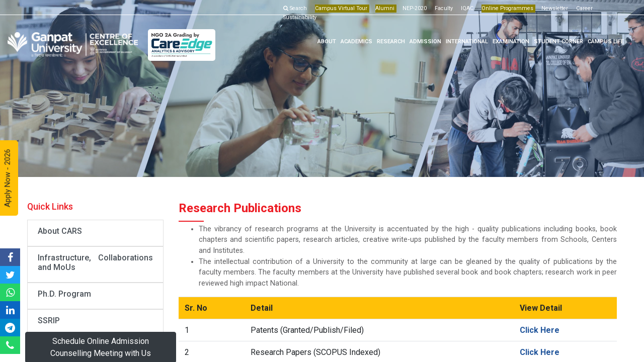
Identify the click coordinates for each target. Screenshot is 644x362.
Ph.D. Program (64, 294)
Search (295, 8)
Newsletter (555, 8)
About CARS (60, 231)
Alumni (385, 8)
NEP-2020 (415, 8)
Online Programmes (507, 8)
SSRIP (49, 321)
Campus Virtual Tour (341, 8)
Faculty (444, 8)
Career (584, 8)
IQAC (467, 8)
